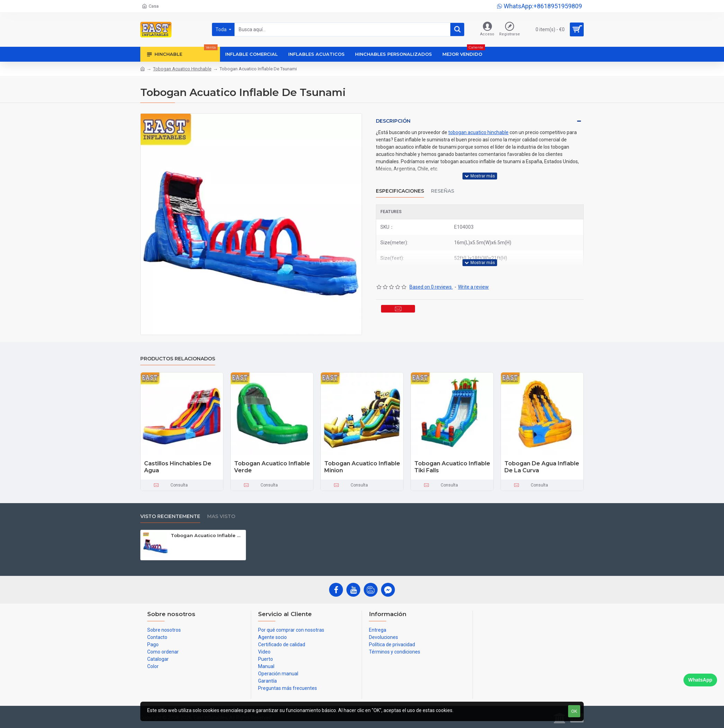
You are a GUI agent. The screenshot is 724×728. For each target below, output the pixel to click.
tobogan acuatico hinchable (478, 132)
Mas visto (221, 516)
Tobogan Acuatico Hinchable (182, 69)
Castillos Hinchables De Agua (178, 467)
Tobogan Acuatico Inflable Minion (362, 467)
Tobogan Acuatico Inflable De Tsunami (207, 535)
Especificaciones (400, 182)
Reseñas (443, 182)
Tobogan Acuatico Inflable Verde (272, 467)
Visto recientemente (170, 516)
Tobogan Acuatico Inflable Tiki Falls (452, 467)
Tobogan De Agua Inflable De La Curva (542, 467)
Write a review (473, 270)
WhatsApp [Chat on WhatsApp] (700, 680)
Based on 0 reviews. (431, 270)
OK (574, 711)
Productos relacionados (178, 359)
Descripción (393, 121)
